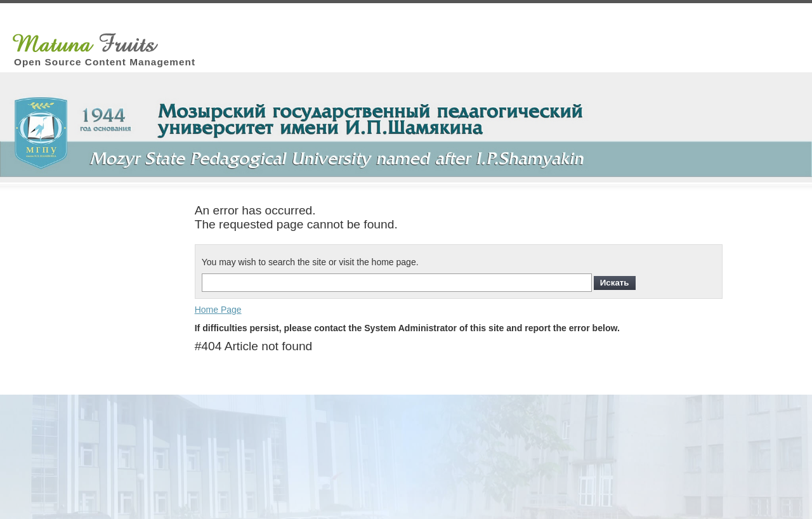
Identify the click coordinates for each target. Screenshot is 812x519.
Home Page (218, 310)
